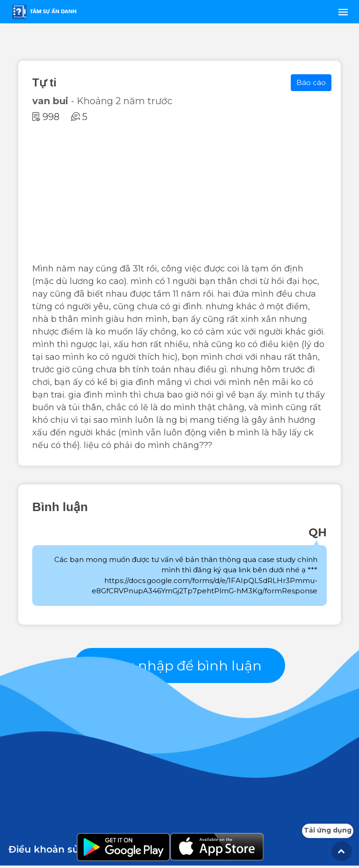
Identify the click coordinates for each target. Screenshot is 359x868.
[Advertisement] (179, 192)
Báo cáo (311, 82)
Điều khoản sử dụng (58, 852)
